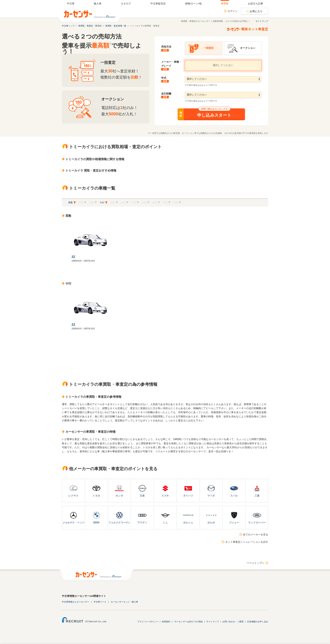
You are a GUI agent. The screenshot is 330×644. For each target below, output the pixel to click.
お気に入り (256, 11)
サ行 (102, 202)
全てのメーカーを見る (255, 535)
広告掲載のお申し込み (258, 622)
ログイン (233, 11)
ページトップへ (255, 563)
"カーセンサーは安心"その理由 (188, 622)
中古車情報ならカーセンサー (76, 602)
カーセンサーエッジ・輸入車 (124, 602)
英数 (71, 202)
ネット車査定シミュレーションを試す (247, 542)
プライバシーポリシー (148, 622)
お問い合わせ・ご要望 (233, 622)
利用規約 (166, 622)
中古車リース (100, 602)
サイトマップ (262, 21)
